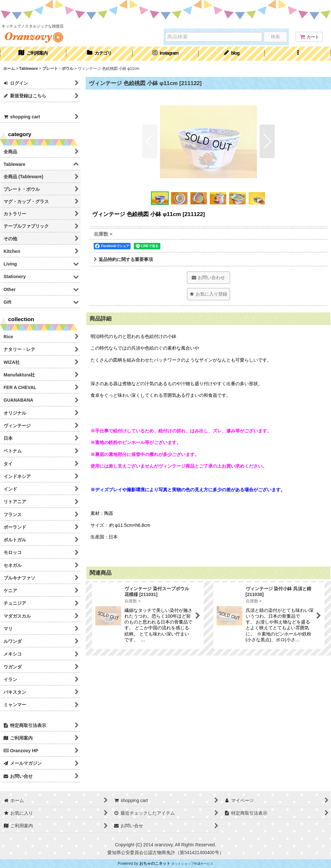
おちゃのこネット (155, 863)
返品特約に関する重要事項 (123, 259)
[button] (298, 54)
